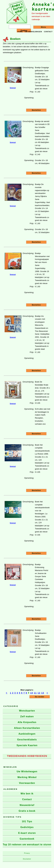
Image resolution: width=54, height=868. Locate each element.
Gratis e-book (27, 811)
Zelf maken (27, 716)
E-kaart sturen (27, 833)
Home (20, 32)
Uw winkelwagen (33, 32)
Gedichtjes (27, 827)
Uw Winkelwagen (27, 771)
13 (43, 693)
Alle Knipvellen (27, 722)
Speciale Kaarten (27, 745)
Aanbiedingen (27, 734)
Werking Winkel (27, 777)
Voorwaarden (27, 783)
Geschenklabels (27, 740)
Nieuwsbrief (27, 805)
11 (35, 693)
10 (32, 693)
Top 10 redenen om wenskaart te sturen (27, 845)
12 (39, 693)
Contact (48, 32)
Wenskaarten (27, 711)
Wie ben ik (27, 794)
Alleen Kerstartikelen (27, 728)
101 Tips (27, 821)
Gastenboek (27, 839)
